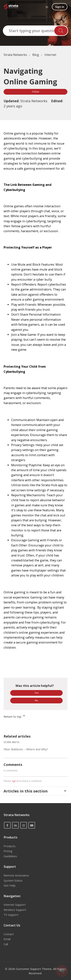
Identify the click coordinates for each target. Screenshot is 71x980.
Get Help (10, 885)
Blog (36, 55)
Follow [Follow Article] (35, 92)
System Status (13, 880)
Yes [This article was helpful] (37, 693)
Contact (9, 934)
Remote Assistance (16, 875)
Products (10, 846)
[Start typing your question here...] (35, 31)
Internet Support (15, 905)
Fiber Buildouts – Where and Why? (26, 749)
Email (7, 939)
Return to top (15, 716)
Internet (50, 55)
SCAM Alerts (12, 742)
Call (6, 944)
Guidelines (10, 856)
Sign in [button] (60, 7)
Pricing (8, 851)
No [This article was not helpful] (36, 700)
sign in (15, 781)
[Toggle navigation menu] (47, 7)
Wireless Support (15, 910)
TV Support (11, 915)
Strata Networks (15, 55)
